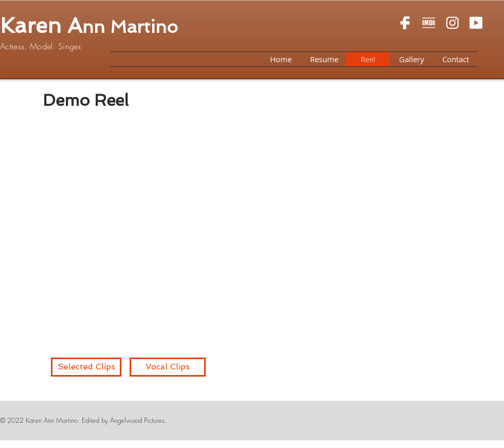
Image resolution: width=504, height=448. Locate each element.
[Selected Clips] (86, 367)
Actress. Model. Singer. (41, 46)
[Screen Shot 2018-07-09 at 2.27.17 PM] (452, 23)
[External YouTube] (245, 232)
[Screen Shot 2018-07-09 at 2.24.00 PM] (405, 23)
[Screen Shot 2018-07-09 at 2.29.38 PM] (476, 23)
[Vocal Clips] (168, 367)
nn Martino (130, 27)
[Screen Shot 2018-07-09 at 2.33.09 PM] (429, 23)
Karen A (41, 26)
